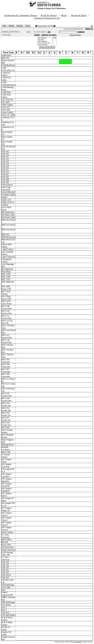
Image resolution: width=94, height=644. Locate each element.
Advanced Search (75, 35)
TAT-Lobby (45, 40)
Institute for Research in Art (47, 18)
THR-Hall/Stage (45, 41)
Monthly (20, 26)
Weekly (11, 26)
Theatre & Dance (79, 15)
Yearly (28, 26)
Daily (4, 26)
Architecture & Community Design (20, 15)
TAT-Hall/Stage (45, 38)
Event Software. (77, 642)
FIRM (55, 38)
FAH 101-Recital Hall (45, 43)
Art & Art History (49, 15)
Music (64, 15)
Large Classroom (45, 45)
